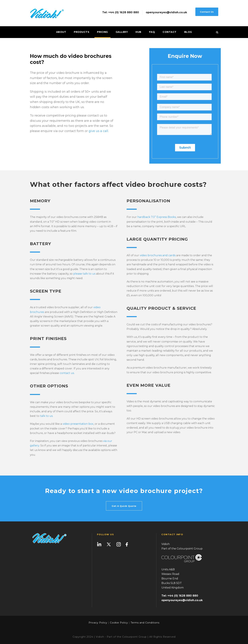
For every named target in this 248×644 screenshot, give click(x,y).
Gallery (122, 32)
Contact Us (207, 12)
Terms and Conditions (145, 623)
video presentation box (78, 424)
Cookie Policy (119, 623)
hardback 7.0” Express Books (157, 217)
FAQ (152, 32)
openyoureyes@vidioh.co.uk (166, 12)
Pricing (102, 32)
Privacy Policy (98, 623)
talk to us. (47, 416)
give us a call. (99, 131)
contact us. (67, 373)
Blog (188, 32)
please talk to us (84, 274)
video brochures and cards (158, 255)
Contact (170, 32)
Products (82, 32)
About (61, 32)
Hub (138, 32)
